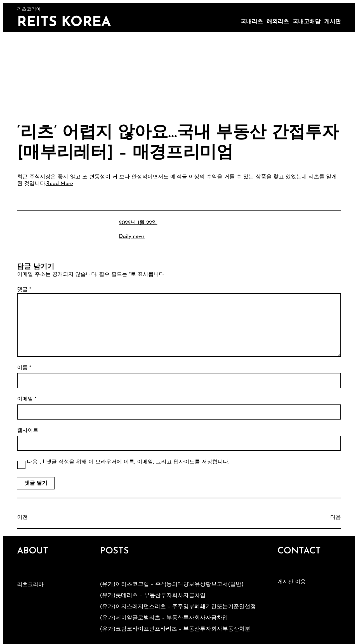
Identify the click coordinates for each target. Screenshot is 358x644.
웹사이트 (28, 431)
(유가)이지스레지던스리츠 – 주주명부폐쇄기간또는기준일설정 (178, 607)
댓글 (24, 290)
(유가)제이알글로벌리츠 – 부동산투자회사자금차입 (164, 618)
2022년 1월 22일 (138, 223)
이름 (24, 368)
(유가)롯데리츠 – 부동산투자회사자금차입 (153, 596)
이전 (22, 518)
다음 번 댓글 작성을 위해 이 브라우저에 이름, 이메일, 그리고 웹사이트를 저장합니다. (128, 462)
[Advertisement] (179, 74)
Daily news (132, 237)
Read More (60, 184)
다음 (336, 518)
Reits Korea (64, 23)
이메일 (27, 399)
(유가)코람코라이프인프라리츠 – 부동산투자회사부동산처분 (175, 629)
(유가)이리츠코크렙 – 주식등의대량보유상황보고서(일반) (172, 584)
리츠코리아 (30, 585)
